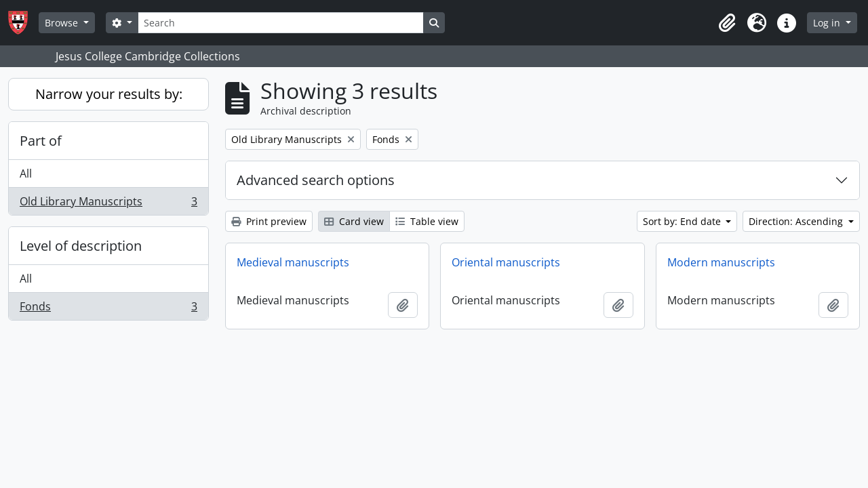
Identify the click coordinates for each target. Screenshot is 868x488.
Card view (354, 221)
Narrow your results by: (109, 94)
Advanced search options (316, 180)
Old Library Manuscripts (108, 204)
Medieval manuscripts (293, 262)
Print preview (269, 221)
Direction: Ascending (797, 221)
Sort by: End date (683, 221)
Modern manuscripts (721, 262)
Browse (63, 23)
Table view (427, 221)
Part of (41, 141)
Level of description (81, 246)
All (26, 174)
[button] (727, 23)
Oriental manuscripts (506, 262)
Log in (828, 23)
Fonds (108, 309)
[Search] (281, 23)
